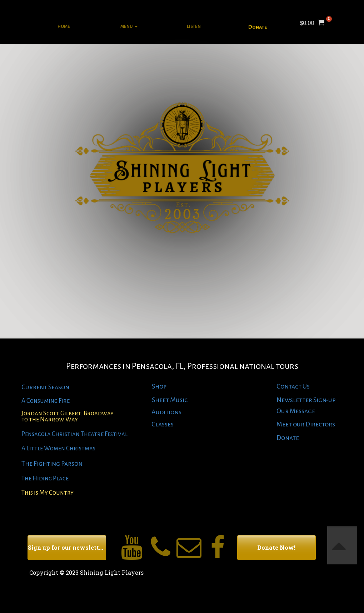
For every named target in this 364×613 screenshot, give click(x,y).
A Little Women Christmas (58, 448)
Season (58, 387)
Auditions (166, 412)
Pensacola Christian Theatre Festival (74, 434)
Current (34, 387)
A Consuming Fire (46, 401)
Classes (163, 424)
